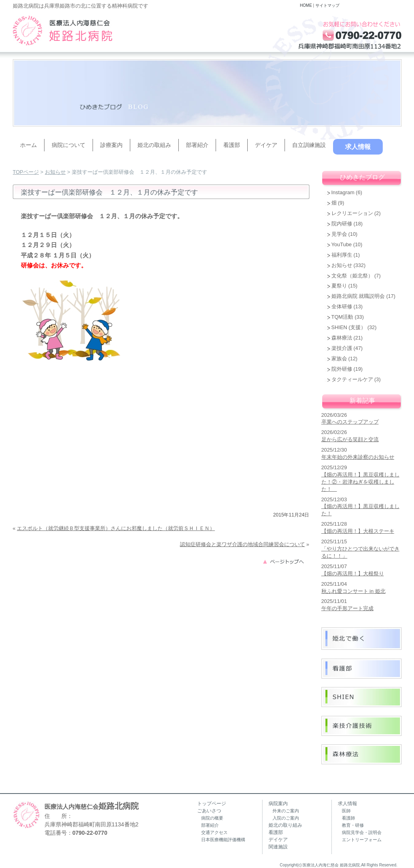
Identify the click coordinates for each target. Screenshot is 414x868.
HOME (306, 5)
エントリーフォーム (362, 840)
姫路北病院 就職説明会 (358, 296)
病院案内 (278, 804)
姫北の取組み (154, 145)
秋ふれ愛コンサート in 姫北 (353, 591)
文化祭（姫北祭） (352, 276)
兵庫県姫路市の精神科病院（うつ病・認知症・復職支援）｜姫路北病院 (63, 30)
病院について (69, 145)
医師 (346, 811)
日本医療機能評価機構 (223, 840)
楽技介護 (342, 348)
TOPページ (26, 172)
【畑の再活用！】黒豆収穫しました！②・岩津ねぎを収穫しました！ (360, 482)
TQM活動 (342, 317)
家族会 (339, 359)
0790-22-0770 (90, 833)
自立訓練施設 (309, 145)
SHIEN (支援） (349, 327)
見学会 (339, 234)
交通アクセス (214, 832)
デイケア (266, 145)
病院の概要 (212, 818)
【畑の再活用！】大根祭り (353, 574)
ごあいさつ (209, 811)
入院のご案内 (286, 818)
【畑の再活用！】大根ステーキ (358, 531)
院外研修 (342, 369)
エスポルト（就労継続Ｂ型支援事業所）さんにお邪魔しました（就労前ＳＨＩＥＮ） (116, 528)
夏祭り (339, 286)
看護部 (232, 145)
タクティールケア (352, 379)
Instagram (343, 192)
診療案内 (111, 145)
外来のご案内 (286, 811)
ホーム (28, 145)
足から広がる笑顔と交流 (350, 439)
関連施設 (278, 847)
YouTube (342, 244)
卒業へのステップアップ (350, 422)
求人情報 (358, 147)
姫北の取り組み (285, 825)
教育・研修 (353, 825)
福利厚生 (342, 255)
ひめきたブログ (362, 177)
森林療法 (342, 338)
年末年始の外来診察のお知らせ (358, 457)
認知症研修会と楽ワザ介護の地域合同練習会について (242, 544)
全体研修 (342, 306)
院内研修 (342, 224)
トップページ (212, 804)
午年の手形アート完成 (347, 608)
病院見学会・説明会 (362, 832)
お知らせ (55, 172)
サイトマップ (327, 5)
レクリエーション (352, 213)
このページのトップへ (286, 561)
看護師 (348, 818)
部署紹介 (197, 145)
